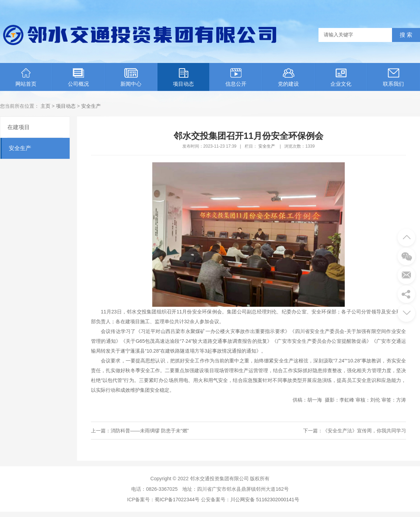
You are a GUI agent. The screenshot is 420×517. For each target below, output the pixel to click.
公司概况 (78, 77)
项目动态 (183, 77)
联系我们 (393, 77)
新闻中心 (131, 77)
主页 (45, 106)
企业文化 (341, 77)
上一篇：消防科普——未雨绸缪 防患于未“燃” (140, 431)
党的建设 (288, 77)
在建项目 (19, 127)
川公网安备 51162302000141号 (265, 500)
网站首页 (26, 77)
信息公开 (236, 77)
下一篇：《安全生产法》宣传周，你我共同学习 (355, 431)
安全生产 (91, 106)
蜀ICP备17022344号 (177, 500)
